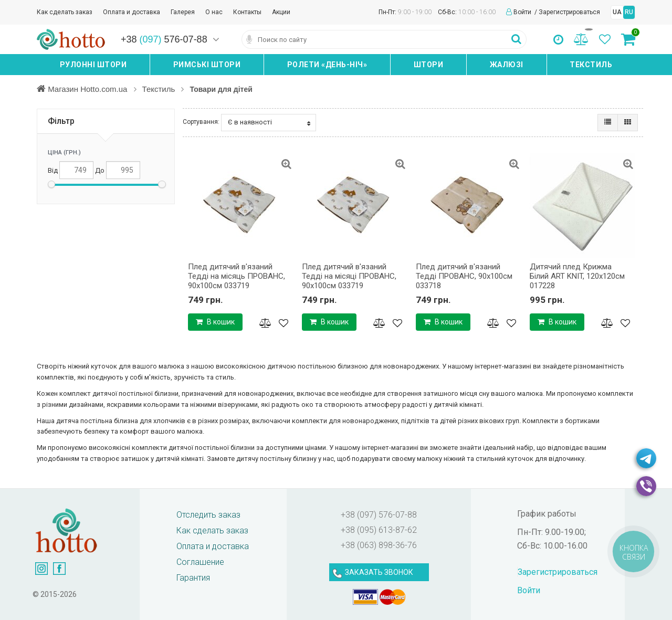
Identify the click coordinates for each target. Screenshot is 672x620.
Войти (523, 12)
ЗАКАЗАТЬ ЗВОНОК (379, 572)
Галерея (183, 12)
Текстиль (591, 65)
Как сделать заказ (65, 12)
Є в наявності (269, 122)
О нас (214, 12)
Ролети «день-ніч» (327, 65)
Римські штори (207, 65)
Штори (429, 65)
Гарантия (193, 578)
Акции (281, 12)
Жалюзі (507, 65)
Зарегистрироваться (569, 12)
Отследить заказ (208, 515)
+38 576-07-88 (164, 39)
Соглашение (200, 562)
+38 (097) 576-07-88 (379, 515)
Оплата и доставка (132, 12)
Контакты (247, 12)
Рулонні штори (93, 65)
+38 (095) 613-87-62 (379, 530)
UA (617, 12)
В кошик (215, 322)
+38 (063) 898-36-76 (379, 545)
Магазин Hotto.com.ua (89, 89)
